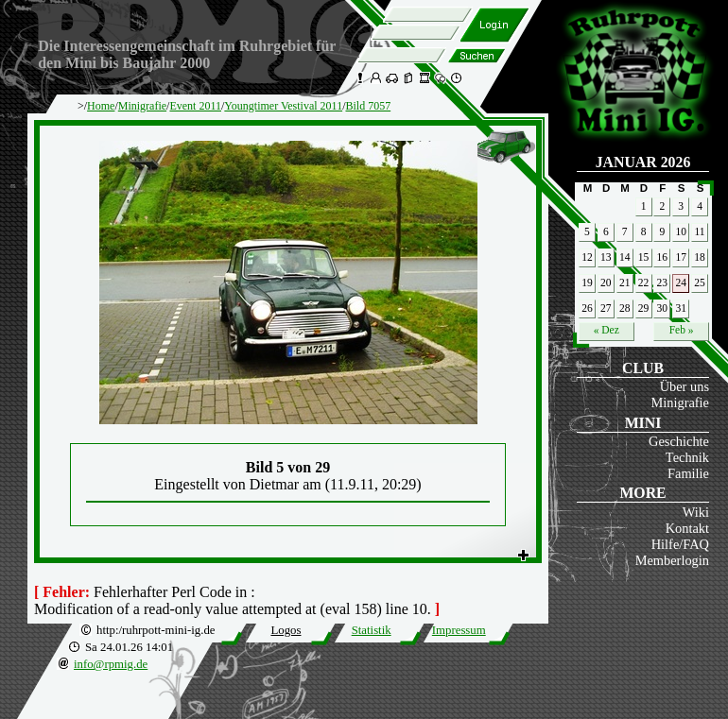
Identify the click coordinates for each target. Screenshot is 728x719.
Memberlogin (672, 560)
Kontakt (687, 528)
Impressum (459, 630)
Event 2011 (195, 106)
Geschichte (679, 441)
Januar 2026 (643, 162)
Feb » (682, 330)
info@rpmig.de (111, 664)
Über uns (685, 386)
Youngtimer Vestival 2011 (283, 106)
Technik (687, 457)
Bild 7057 (368, 106)
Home (101, 106)
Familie (688, 473)
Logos (286, 630)
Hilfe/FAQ (680, 544)
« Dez (607, 330)
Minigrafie (680, 402)
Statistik (372, 630)
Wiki (696, 512)
